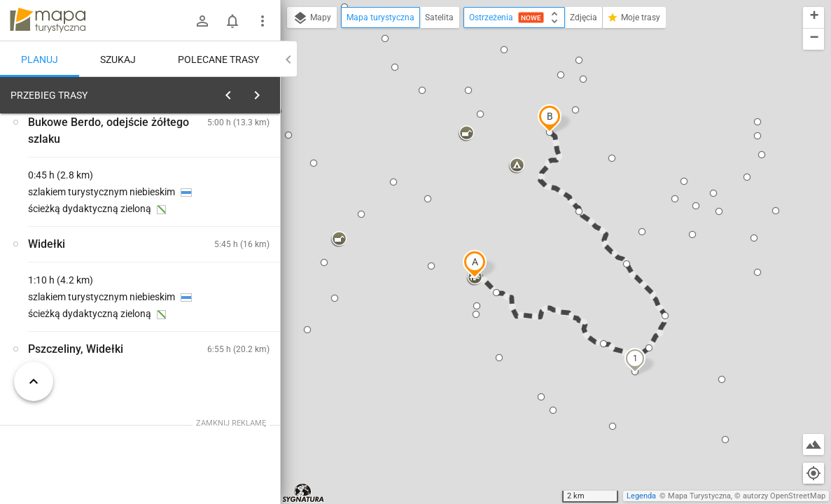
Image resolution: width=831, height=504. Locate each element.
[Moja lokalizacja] (813, 473)
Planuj (40, 59)
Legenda (641, 496)
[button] (475, 264)
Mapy (312, 18)
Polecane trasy (218, 59)
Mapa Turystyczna (699, 496)
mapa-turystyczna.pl (48, 20)
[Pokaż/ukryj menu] (263, 21)
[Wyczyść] (268, 92)
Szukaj (118, 59)
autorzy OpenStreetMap (784, 496)
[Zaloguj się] (202, 21)
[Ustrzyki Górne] (84, 302)
